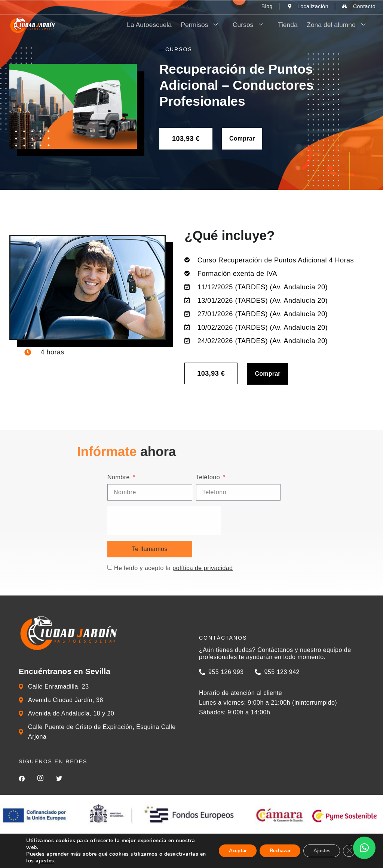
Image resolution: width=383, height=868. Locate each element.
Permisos (216, 25)
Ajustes (319, 851)
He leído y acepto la (295, 568)
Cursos (261, 25)
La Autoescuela (167, 25)
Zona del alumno (341, 25)
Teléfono (330, 477)
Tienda (295, 25)
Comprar (242, 138)
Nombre (241, 477)
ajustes (89, 861)
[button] (364, 848)
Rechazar (273, 851)
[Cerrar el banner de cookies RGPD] (349, 851)
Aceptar (227, 851)
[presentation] (286, 521)
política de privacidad (324, 568)
